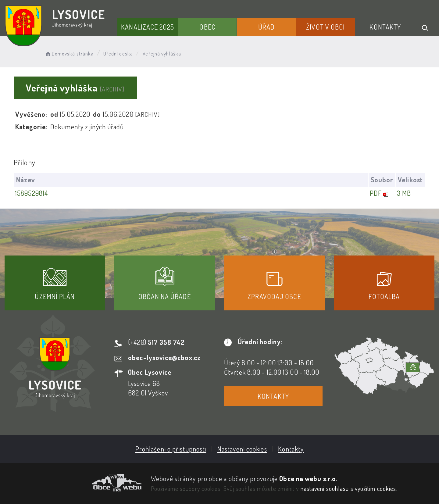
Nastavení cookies (242, 449)
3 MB (404, 193)
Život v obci (325, 27)
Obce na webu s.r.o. (308, 478)
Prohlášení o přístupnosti (171, 449)
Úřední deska (118, 54)
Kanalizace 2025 (148, 27)
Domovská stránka (69, 54)
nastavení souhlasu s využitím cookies (348, 488)
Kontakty (385, 27)
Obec (207, 27)
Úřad (266, 27)
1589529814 (32, 193)
